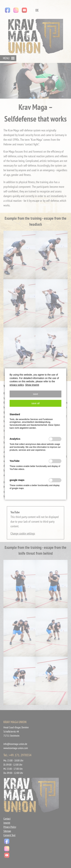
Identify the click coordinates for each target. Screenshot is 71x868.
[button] (35, 394)
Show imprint (32, 385)
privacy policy (17, 385)
